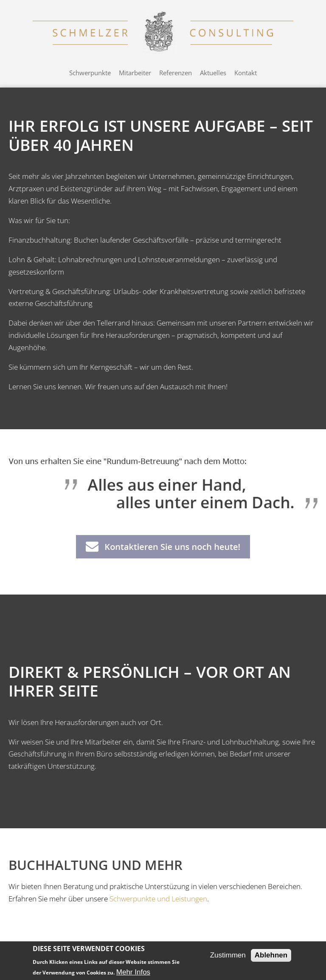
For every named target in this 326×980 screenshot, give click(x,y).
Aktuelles (213, 73)
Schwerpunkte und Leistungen (158, 899)
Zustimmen (228, 955)
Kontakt (246, 73)
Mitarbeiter (135, 73)
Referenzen (176, 73)
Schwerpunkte (90, 73)
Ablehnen (271, 955)
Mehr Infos (133, 972)
